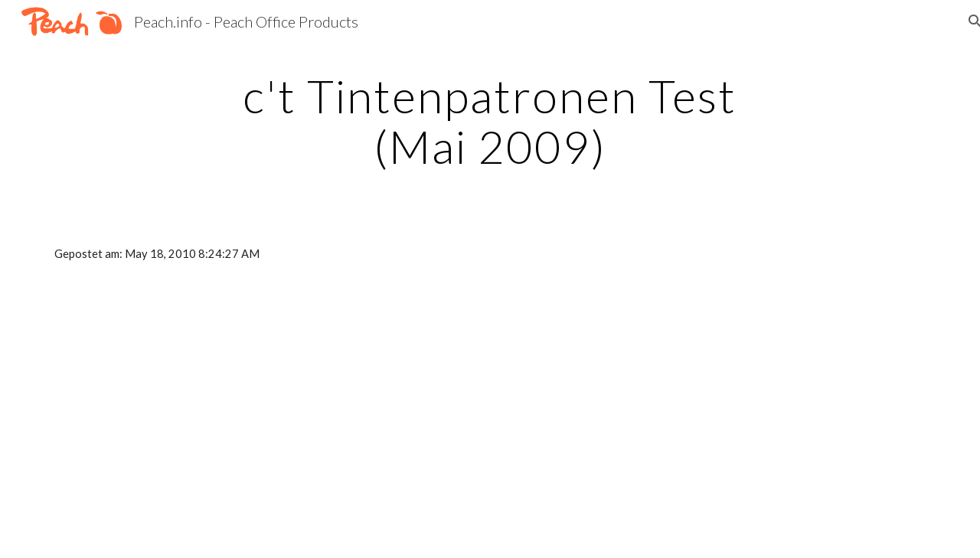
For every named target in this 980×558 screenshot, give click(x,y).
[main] (490, 121)
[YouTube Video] (188, 423)
